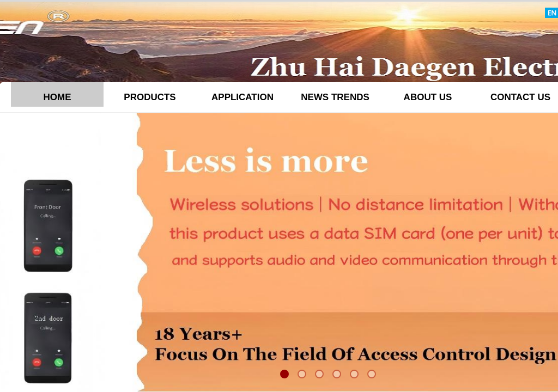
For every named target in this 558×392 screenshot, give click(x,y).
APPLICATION (242, 97)
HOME (57, 97)
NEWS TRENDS (335, 97)
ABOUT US (428, 97)
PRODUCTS (150, 97)
